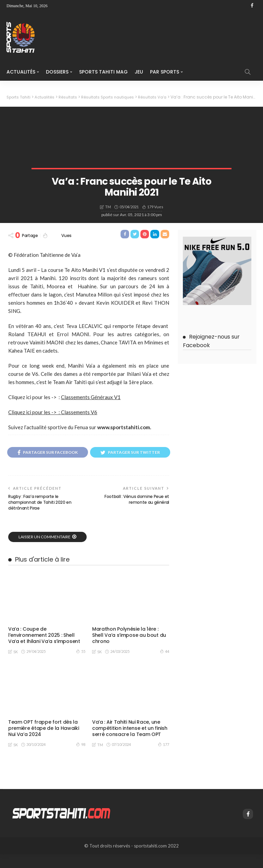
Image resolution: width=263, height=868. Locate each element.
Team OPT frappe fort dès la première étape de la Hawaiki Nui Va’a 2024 (43, 742)
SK (16, 665)
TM (108, 207)
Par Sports (165, 72)
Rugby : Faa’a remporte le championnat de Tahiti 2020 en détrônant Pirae (40, 516)
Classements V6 (79, 412)
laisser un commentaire (45, 551)
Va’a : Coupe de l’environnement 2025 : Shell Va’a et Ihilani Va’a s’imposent (44, 649)
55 (81, 665)
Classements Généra (87, 397)
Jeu (139, 72)
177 (164, 758)
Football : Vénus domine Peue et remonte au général (137, 513)
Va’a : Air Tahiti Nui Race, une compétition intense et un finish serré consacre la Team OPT (129, 742)
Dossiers (57, 72)
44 (165, 665)
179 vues (155, 206)
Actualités (21, 72)
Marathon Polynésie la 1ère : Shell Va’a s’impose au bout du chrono (129, 649)
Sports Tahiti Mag (103, 72)
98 (81, 758)
